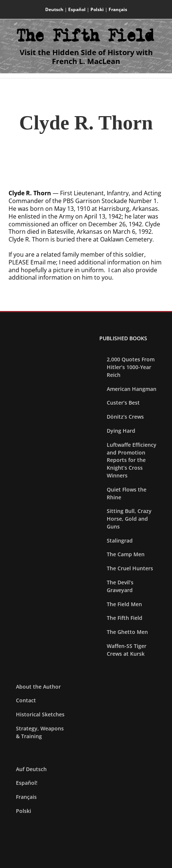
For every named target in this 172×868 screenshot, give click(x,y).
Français (118, 9)
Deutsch (54, 9)
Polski (97, 9)
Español (77, 9)
